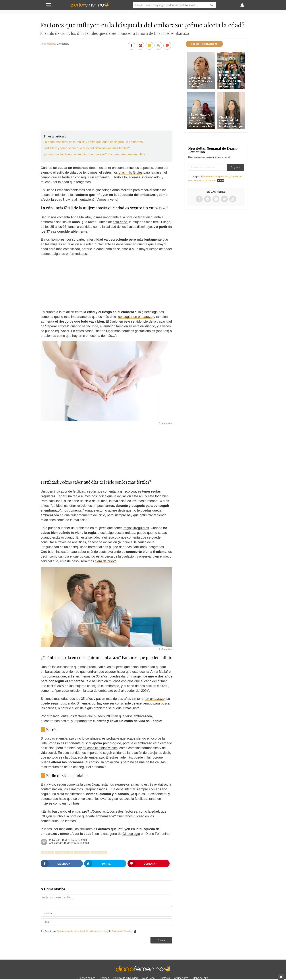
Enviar (161, 940)
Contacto (165, 978)
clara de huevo (106, 561)
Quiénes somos (86, 978)
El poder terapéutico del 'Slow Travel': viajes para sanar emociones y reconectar (231, 79)
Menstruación (99, 853)
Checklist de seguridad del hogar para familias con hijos (231, 122)
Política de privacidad (125, 978)
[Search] (212, 5)
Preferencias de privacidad (71, 931)
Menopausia (82, 853)
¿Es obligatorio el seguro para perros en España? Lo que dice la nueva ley (201, 120)
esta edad (120, 222)
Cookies (104, 978)
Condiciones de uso (97, 931)
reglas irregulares (136, 528)
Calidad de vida (64, 853)
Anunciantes (181, 978)
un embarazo (155, 699)
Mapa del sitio (201, 978)
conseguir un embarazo (135, 317)
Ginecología (131, 834)
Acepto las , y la (89, 931)
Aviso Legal (149, 978)
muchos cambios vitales (100, 748)
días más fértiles (131, 173)
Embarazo (47, 853)
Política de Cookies (122, 931)
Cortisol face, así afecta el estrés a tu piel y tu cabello (201, 82)
